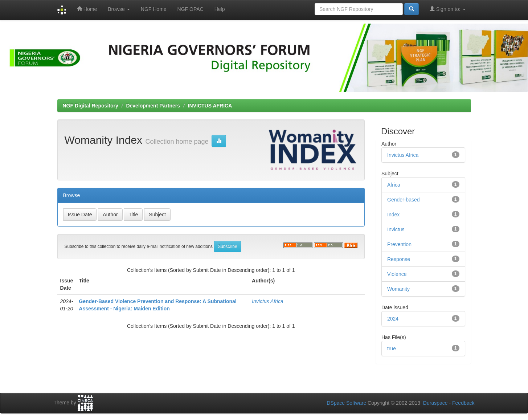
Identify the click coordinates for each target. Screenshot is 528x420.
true (392, 348)
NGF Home (154, 9)
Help (220, 9)
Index (393, 215)
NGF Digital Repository (91, 106)
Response (399, 259)
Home (87, 9)
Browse (119, 9)
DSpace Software (346, 403)
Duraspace (435, 403)
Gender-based (404, 200)
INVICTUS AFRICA (210, 106)
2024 (393, 319)
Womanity (398, 289)
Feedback (463, 403)
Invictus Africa (268, 301)
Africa (394, 185)
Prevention (399, 244)
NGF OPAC (191, 9)
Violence (397, 274)
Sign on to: (448, 9)
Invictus (396, 229)
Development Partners (153, 106)
